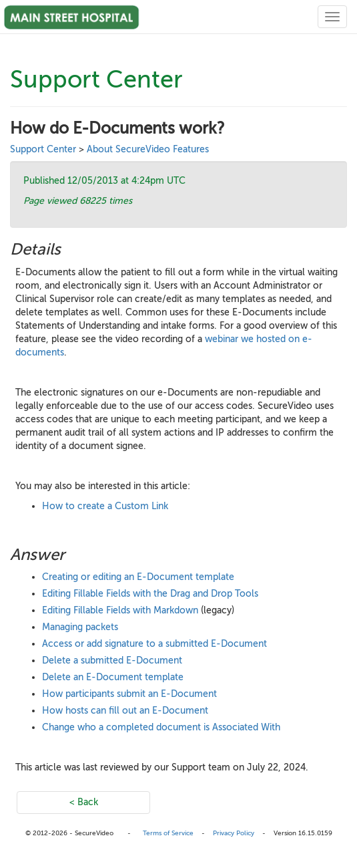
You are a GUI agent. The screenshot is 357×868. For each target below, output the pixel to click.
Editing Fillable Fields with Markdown (120, 610)
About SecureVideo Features (148, 149)
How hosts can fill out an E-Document (125, 711)
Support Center (43, 149)
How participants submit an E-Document (129, 694)
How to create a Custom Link (105, 506)
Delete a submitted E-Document (112, 661)
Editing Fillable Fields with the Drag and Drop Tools (150, 594)
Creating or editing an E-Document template (138, 577)
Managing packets (80, 627)
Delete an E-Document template (113, 677)
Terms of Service (168, 833)
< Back (84, 802)
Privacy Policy (234, 833)
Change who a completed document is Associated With (161, 727)
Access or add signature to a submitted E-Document (154, 644)
